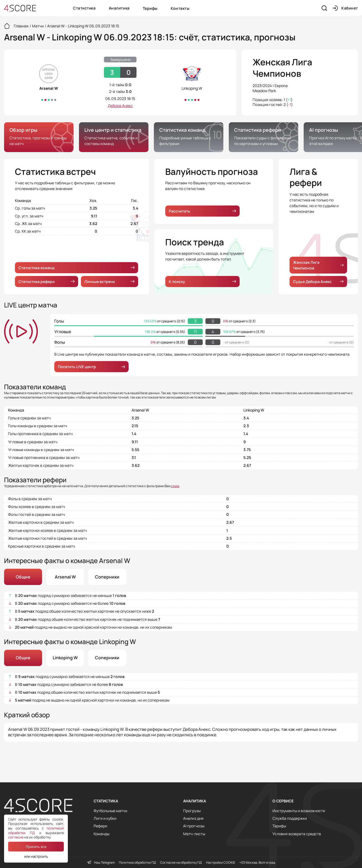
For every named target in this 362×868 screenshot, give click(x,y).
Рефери (100, 826)
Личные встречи (110, 282)
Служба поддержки (290, 818)
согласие (16, 837)
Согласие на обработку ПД (181, 863)
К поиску (202, 282)
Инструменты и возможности (299, 811)
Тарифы (150, 8)
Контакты (180, 8)
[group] (39, 137)
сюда (175, 486)
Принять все (36, 847)
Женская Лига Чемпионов (282, 68)
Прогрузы (192, 811)
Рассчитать (202, 211)
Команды (101, 834)
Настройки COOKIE (221, 863)
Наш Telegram (101, 863)
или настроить (36, 856)
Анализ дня (193, 818)
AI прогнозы (194, 826)
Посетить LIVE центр (91, 367)
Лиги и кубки (105, 818)
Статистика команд (77, 268)
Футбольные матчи (110, 811)
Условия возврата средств (297, 834)
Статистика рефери (47, 282)
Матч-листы (194, 834)
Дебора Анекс (120, 106)
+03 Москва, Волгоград (257, 863)
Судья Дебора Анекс (318, 282)
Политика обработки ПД (137, 863)
